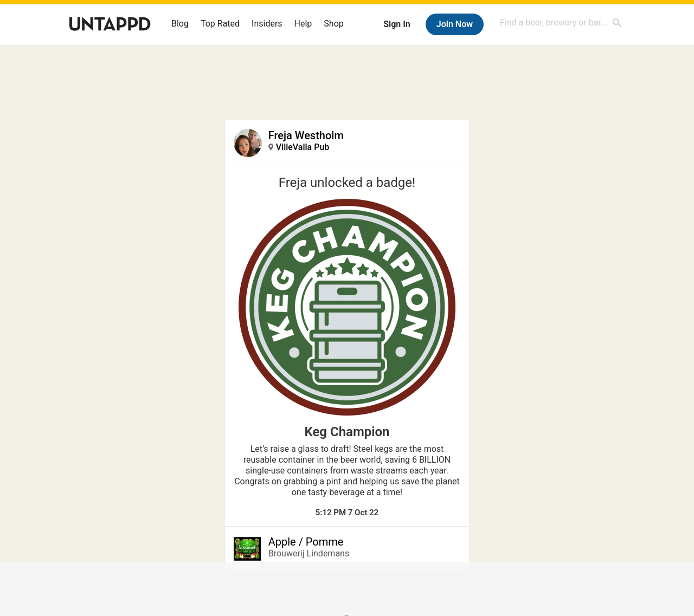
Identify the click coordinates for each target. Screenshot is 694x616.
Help (303, 24)
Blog (180, 24)
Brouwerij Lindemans (309, 553)
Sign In (397, 24)
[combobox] (561, 22)
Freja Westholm (306, 135)
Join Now (455, 24)
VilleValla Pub (303, 147)
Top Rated (220, 24)
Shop (333, 24)
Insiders (267, 24)
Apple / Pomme (306, 542)
